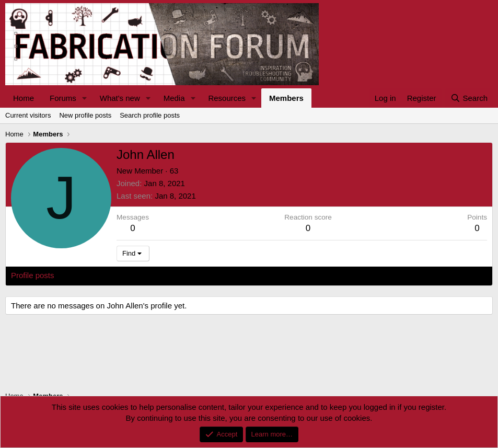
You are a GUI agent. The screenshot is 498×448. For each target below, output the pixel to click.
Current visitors (28, 115)
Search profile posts (150, 115)
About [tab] (173, 275)
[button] (85, 98)
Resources (227, 98)
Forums (63, 98)
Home (24, 98)
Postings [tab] (137, 275)
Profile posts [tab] (33, 275)
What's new (120, 98)
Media (174, 98)
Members (286, 98)
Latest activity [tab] (89, 275)
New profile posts (85, 115)
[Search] (469, 98)
